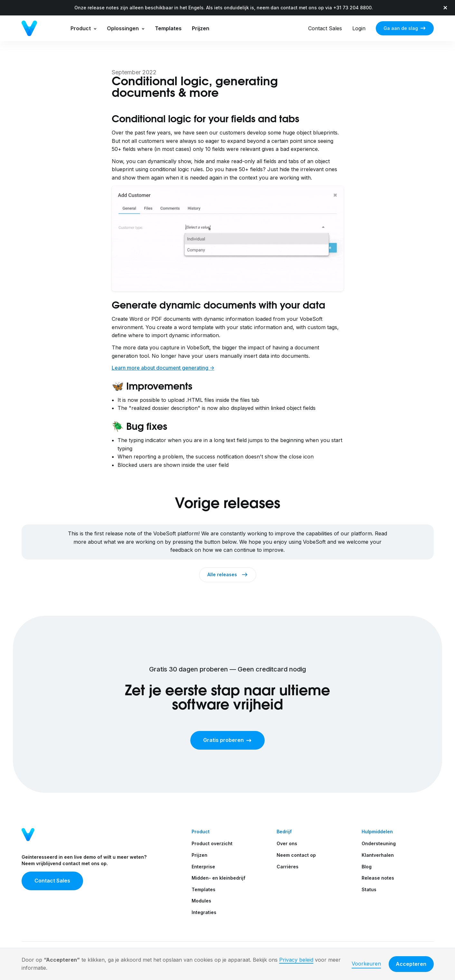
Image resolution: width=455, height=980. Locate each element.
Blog (367, 867)
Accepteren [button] (411, 964)
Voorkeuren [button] (366, 964)
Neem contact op (296, 855)
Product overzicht (212, 843)
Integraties (204, 912)
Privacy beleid (296, 960)
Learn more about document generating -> (163, 368)
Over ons (287, 843)
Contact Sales (325, 28)
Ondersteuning (379, 843)
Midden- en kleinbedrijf (218, 878)
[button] (84, 28)
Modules (201, 901)
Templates (168, 28)
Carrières (288, 867)
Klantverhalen (378, 855)
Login (359, 28)
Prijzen (201, 28)
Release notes (378, 878)
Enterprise (203, 867)
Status (369, 889)
